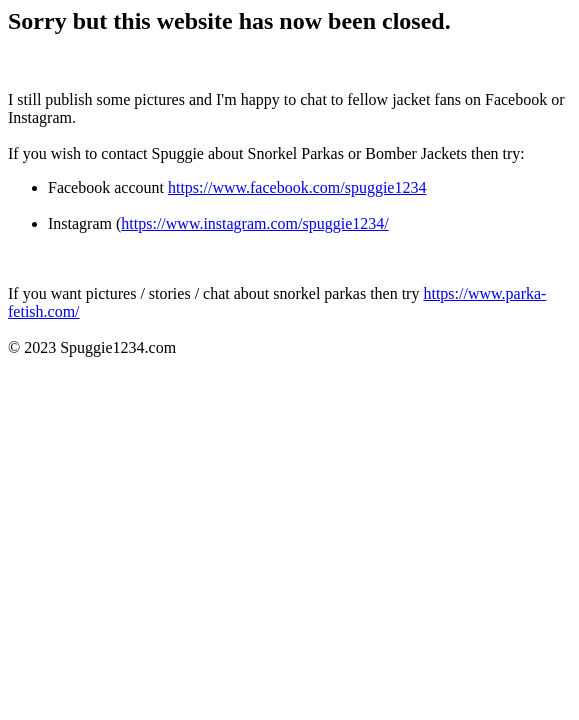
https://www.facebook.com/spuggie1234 (297, 187)
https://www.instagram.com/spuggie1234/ (254, 223)
